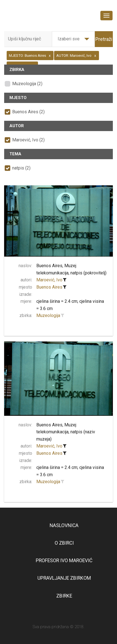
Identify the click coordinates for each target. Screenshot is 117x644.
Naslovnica (64, 525)
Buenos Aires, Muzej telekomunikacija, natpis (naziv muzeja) (66, 432)
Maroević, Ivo (49, 280)
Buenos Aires (49, 287)
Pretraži (104, 39)
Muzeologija (48, 315)
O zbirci (64, 543)
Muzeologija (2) (27, 84)
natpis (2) (21, 168)
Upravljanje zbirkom (64, 578)
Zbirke (64, 596)
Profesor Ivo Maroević (64, 561)
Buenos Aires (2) (28, 112)
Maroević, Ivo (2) (28, 140)
